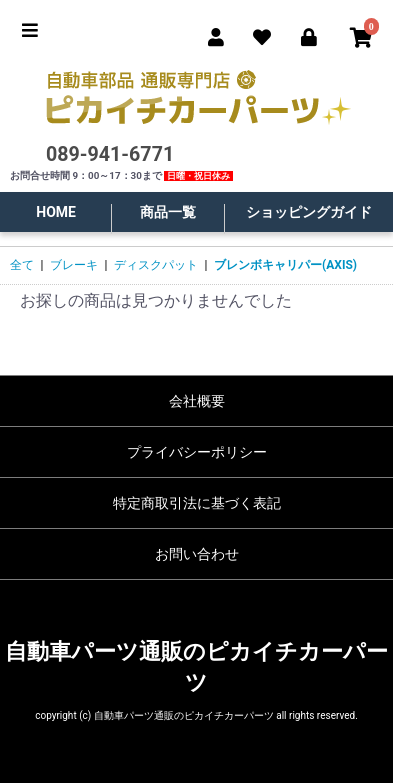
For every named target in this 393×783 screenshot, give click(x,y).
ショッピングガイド (309, 212)
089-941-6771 (110, 154)
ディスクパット (156, 265)
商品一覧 (168, 212)
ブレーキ (74, 265)
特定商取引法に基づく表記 (197, 503)
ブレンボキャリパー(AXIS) (285, 265)
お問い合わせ (197, 554)
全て (22, 265)
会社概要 (197, 401)
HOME (56, 212)
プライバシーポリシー (197, 452)
